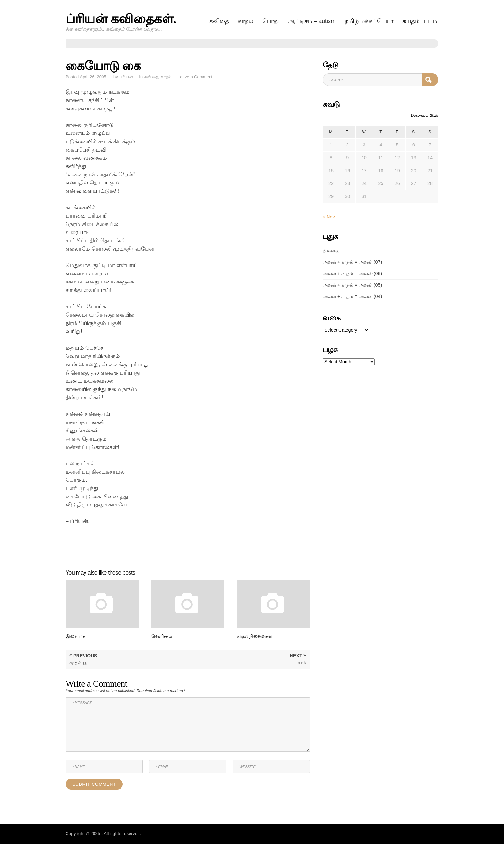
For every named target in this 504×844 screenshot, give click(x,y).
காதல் (246, 21)
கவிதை (219, 21)
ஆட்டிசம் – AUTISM (312, 21)
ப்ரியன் (126, 77)
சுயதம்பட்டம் (420, 21)
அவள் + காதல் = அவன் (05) (352, 285)
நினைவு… (333, 251)
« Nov (329, 217)
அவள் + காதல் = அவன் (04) (352, 296)
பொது (271, 21)
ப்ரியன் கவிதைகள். (121, 19)
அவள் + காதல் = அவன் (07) (352, 262)
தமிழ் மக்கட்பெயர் (369, 21)
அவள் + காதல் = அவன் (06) (352, 274)
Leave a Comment (195, 77)
